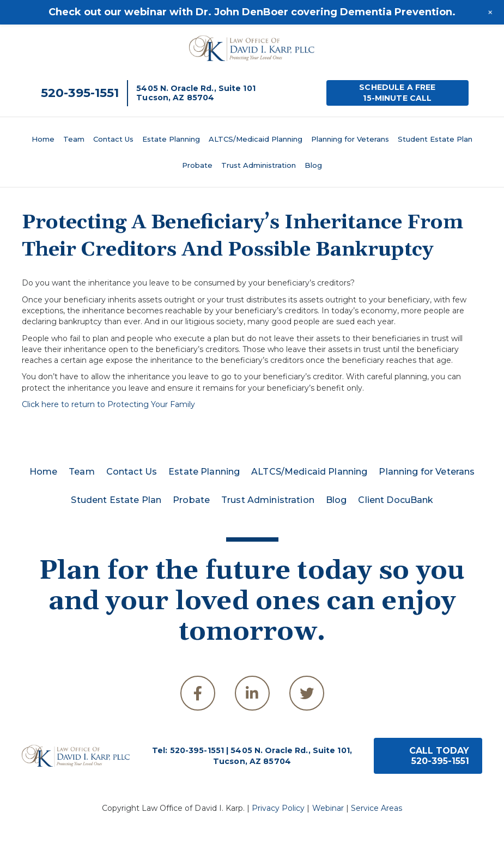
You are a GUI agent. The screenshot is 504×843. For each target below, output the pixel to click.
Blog (313, 165)
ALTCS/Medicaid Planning (256, 139)
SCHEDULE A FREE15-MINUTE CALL (397, 93)
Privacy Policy (278, 808)
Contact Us (113, 139)
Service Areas (377, 808)
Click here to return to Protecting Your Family (108, 404)
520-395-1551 (80, 93)
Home (43, 139)
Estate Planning (171, 139)
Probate (197, 165)
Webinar (328, 808)
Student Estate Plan (435, 139)
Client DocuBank (396, 500)
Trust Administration (259, 165)
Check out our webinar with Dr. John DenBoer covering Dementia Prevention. (252, 12)
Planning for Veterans (350, 139)
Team (74, 139)
